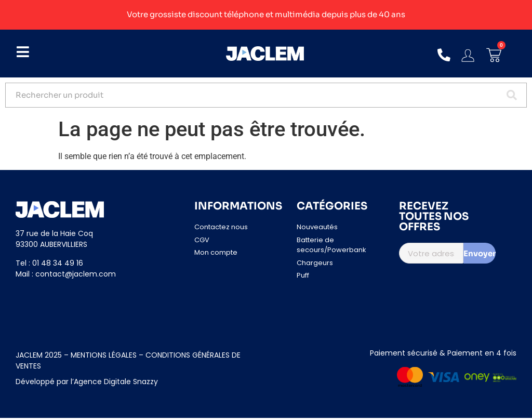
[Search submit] (511, 96)
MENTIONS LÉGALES (103, 357)
